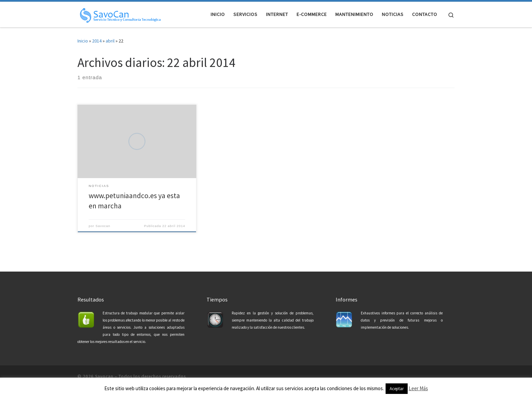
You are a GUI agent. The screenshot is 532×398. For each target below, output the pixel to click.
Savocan (103, 226)
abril (110, 41)
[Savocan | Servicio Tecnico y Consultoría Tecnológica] (120, 14)
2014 (97, 41)
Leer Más (418, 388)
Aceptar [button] (397, 389)
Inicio (83, 41)
